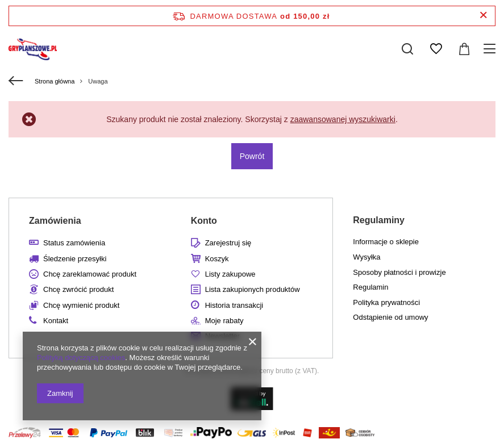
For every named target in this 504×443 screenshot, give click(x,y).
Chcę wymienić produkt (81, 305)
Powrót (252, 156)
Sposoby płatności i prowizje (399, 272)
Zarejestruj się (228, 243)
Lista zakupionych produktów (253, 289)
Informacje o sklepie (386, 242)
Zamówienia (55, 221)
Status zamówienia (74, 243)
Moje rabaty (224, 321)
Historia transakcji (234, 305)
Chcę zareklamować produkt (90, 274)
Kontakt (56, 321)
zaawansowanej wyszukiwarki (343, 119)
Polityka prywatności (386, 302)
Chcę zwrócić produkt (78, 289)
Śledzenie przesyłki (75, 259)
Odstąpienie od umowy (390, 317)
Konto (204, 221)
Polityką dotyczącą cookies (81, 358)
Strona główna (55, 81)
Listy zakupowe (230, 274)
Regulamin (370, 287)
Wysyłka (366, 257)
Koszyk (217, 259)
